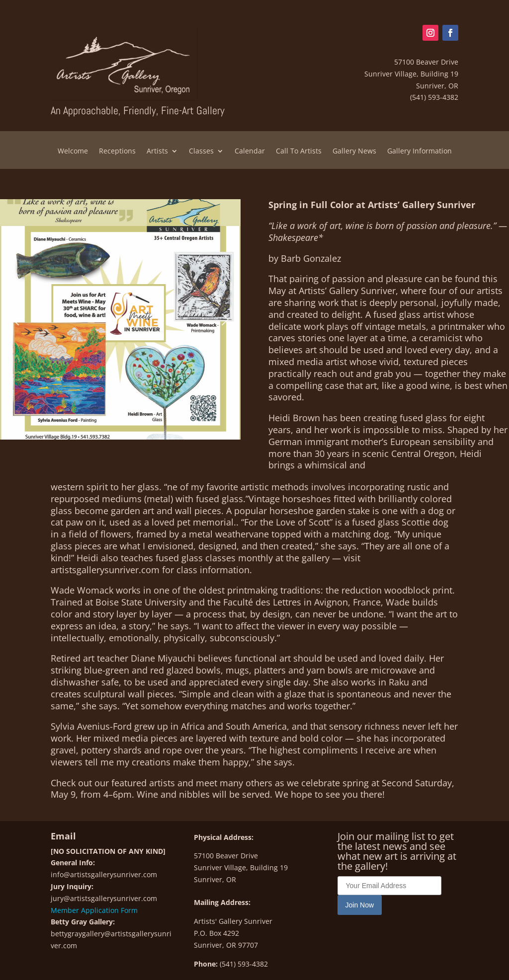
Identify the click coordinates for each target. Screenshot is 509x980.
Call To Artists (299, 151)
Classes (201, 151)
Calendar (250, 151)
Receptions (117, 151)
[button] (15, 319)
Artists (157, 151)
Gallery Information (420, 151)
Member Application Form (94, 910)
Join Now (360, 905)
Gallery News (354, 151)
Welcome (73, 151)
